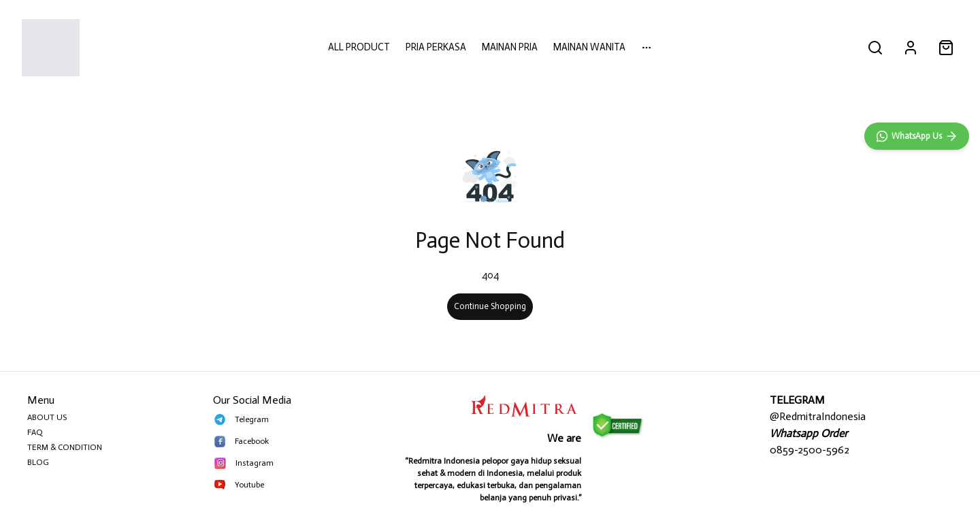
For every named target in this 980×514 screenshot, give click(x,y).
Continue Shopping (490, 306)
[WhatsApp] (917, 433)
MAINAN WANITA (589, 47)
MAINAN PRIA (510, 47)
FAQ (35, 432)
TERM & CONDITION (65, 447)
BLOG (38, 462)
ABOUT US (47, 417)
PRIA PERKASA (436, 47)
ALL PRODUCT (359, 47)
